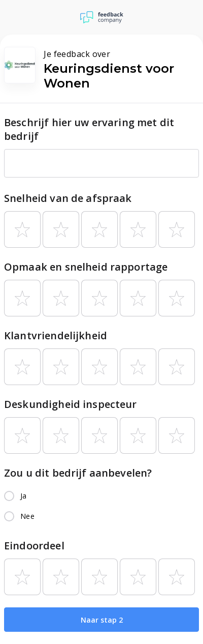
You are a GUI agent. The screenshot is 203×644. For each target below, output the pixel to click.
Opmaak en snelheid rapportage (86, 267)
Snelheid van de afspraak (68, 198)
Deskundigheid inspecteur (71, 404)
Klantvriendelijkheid (56, 335)
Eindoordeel (34, 546)
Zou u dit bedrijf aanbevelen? (78, 473)
